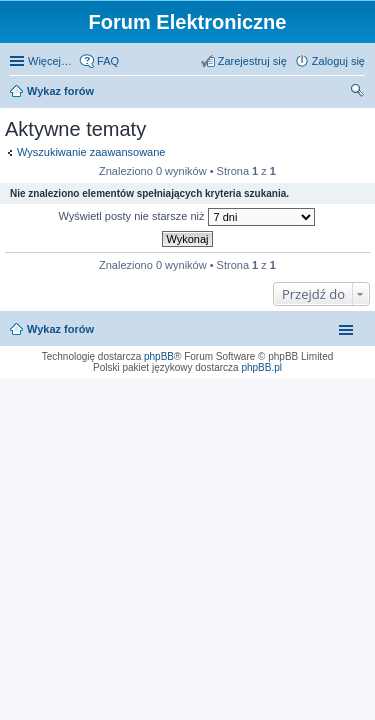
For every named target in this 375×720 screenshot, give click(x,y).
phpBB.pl (261, 367)
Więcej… (50, 61)
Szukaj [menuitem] (358, 93)
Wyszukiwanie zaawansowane (91, 152)
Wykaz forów (60, 91)
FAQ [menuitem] (108, 61)
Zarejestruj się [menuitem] (252, 61)
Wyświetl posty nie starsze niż (186, 217)
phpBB (159, 356)
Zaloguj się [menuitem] (338, 61)
